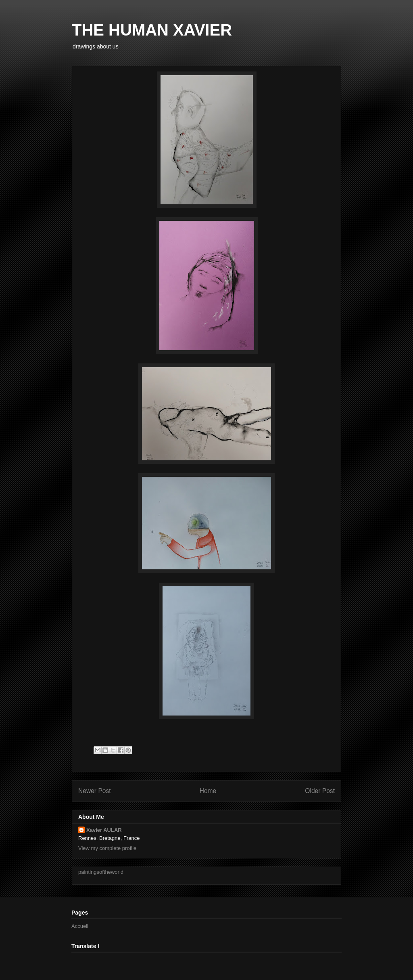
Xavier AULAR (104, 830)
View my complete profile (107, 848)
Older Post (320, 791)
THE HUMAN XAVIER (152, 30)
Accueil (80, 926)
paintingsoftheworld (101, 872)
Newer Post (95, 791)
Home (208, 791)
